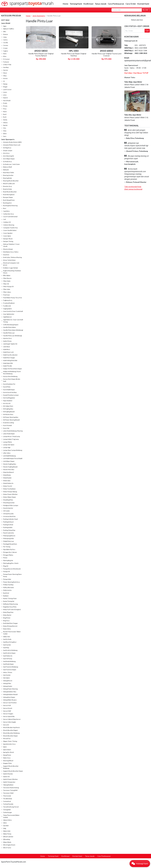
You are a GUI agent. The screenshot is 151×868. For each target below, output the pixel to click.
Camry (5, 40)
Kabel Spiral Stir (8, 363)
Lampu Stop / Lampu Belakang (13, 450)
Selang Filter (7, 683)
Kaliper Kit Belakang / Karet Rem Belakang (12, 373)
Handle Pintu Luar (9, 333)
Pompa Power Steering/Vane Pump (12, 575)
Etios (5, 56)
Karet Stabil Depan (9, 390)
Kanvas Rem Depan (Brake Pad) (12, 380)
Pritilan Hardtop (8, 585)
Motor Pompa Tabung (10, 492)
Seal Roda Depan (8, 664)
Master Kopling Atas (10, 464)
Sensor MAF (7, 711)
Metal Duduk (7, 478)
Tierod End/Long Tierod (11, 807)
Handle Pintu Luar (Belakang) (12, 336)
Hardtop (6, 67)
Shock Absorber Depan (10, 736)
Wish (5, 134)
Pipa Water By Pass (9, 549)
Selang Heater (8, 686)
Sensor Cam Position (10, 703)
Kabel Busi (7, 349)
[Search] (127, 10)
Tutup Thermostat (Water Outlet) (11, 816)
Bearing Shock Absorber (11, 181)
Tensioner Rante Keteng (11, 788)
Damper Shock (8, 239)
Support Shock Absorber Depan (13, 771)
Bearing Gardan (8, 175)
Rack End (6, 593)
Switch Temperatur (9, 782)
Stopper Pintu (7, 763)
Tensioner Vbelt (8, 793)
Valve (5, 823)
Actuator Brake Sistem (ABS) (12, 142)
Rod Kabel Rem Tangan (10, 623)
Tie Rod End (7, 801)
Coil (4, 219)
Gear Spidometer (9, 314)
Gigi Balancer (7, 317)
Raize (5, 112)
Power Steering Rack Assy (11, 582)
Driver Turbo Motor (9, 260)
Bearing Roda (7, 178)
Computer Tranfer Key (10, 228)
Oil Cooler (6, 511)
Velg (5, 828)
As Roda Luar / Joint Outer (12, 164)
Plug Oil (6, 566)
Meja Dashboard (8, 472)
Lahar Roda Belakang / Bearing (13, 431)
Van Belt (6, 826)
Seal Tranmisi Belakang (11, 667)
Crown (5, 48)
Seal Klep (6, 648)
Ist (4, 81)
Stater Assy (7, 758)
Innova (5, 78)
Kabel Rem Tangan (9, 358)
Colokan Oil (7, 222)
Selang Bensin (8, 681)
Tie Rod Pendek (8, 804)
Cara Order (131, 4)
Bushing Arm (7, 203)
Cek (147, 31)
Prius (5, 109)
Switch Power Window (10, 779)
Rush (5, 117)
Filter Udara (7, 292)
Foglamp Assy (8, 300)
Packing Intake (8, 527)
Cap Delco (6, 211)
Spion (5, 747)
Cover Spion (7, 236)
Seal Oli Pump (8, 659)
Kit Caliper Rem (8, 406)
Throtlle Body (8, 799)
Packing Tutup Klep (9, 530)
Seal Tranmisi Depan (10, 670)
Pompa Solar (7, 579)
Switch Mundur (8, 774)
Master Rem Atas (9, 469)
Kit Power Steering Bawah (11, 420)
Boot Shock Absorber (10, 192)
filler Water (7, 275)
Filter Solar (7, 289)
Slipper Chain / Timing (10, 741)
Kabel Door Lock (8, 352)
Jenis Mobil (6, 23)
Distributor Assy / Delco (11, 252)
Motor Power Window (10, 494)
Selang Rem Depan (9, 697)
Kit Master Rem (8, 414)
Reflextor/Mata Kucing (10, 604)
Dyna (5, 54)
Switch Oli (6, 777)
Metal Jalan (7, 481)
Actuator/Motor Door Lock (12, 145)
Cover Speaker (8, 233)
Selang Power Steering (10, 689)
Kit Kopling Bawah (9, 412)
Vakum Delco (7, 820)
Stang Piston (7, 755)
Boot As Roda (7, 189)
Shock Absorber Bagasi (10, 730)
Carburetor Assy (8, 214)
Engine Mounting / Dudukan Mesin (12, 272)
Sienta (5, 120)
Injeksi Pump (7, 341)
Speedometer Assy (9, 744)
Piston (5, 558)
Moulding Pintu (8, 500)
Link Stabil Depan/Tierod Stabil (13, 458)
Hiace (5, 73)
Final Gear (6, 295)
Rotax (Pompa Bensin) (10, 626)
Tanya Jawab (101, 4)
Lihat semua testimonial (133, 189)
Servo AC (6, 725)
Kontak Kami (143, 4)
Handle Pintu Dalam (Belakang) (13, 330)
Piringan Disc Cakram (10, 552)
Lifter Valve (7, 453)
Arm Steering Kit (8, 156)
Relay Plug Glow (8, 612)
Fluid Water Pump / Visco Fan (13, 298)
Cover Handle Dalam (10, 230)
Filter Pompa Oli (8, 286)
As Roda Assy (7, 161)
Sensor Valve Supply (10, 722)
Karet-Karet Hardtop (10, 392)
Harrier (6, 70)
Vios (5, 128)
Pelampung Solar (9, 538)
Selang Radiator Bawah (10, 694)
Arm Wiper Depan (9, 159)
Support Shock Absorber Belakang (11, 767)
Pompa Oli (6, 571)
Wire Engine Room (9, 845)
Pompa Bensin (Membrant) (12, 569)
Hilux (5, 76)
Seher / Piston (8, 672)
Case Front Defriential (10, 217)
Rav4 (5, 114)
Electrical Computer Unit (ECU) (11, 264)
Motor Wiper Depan (10, 497)
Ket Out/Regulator (9, 398)
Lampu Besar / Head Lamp (12, 436)
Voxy (5, 131)
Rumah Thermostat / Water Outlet (12, 633)
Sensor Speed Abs (9, 716)
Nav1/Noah (7, 100)
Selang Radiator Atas (10, 692)
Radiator (6, 596)
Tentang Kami (76, 4)
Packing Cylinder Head (10, 519)
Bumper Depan (8, 197)
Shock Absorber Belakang (11, 733)
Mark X (5, 98)
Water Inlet (7, 831)
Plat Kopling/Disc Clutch (11, 563)
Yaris (5, 136)
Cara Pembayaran (116, 4)
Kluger (5, 87)
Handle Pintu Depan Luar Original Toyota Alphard (41, 55)
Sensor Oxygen (8, 714)
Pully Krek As (7, 590)
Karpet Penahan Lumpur (11, 395)
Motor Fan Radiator (9, 489)
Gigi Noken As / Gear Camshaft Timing (13, 321)
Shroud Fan (7, 738)
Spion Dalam (7, 750)
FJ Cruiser (6, 59)
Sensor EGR (7, 705)
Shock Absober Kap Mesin (11, 727)
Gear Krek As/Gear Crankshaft (13, 311)
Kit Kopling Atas (8, 409)
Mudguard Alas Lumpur (11, 505)
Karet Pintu (7, 387)
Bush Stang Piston (9, 200)
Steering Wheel (8, 761)
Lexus (5, 92)
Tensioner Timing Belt (10, 790)
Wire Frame (7, 848)
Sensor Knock (8, 708)
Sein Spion (6, 678)
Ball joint (6, 170)
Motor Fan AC (8, 486)
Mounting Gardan (9, 503)
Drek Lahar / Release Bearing (12, 257)
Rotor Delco (7, 629)
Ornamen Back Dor (9, 516)
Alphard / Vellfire (9, 29)
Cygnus (6, 51)
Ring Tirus (6, 621)
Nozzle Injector (8, 508)
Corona (6, 45)
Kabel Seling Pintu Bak (10, 360)
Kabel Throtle (8, 366)
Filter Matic (7, 281)
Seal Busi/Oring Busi (10, 642)
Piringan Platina (8, 555)
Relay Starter (7, 615)
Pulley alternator (9, 587)
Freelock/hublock (9, 303)
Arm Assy (6, 153)
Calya (5, 37)
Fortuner (6, 62)
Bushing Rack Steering (10, 206)
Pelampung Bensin (9, 536)
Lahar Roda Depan (9, 434)
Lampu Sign (7, 447)
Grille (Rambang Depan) (11, 325)
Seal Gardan (7, 645)
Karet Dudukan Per (9, 384)
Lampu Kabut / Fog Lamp (11, 439)
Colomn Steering (9, 225)
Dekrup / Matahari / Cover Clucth (11, 245)
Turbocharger (8, 812)
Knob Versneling (8, 423)
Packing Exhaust (8, 522)
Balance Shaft (8, 167)
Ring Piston (7, 618)
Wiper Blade (7, 842)
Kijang (5, 84)
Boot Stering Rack (9, 195)
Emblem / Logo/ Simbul (10, 268)
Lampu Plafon (8, 442)
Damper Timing (8, 241)
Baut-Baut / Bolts (9, 172)
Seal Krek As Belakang (10, 650)
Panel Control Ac (9, 533)
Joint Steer (7, 347)
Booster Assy (8, 186)
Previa (5, 106)
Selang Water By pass (10, 700)
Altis (5, 32)
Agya (5, 26)
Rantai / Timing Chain (10, 598)
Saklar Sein (7, 637)
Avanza (6, 34)
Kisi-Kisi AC (7, 403)
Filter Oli (6, 284)
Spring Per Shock (8, 752)
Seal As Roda (7, 639)
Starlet (5, 125)
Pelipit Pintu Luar (9, 541)
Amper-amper (8, 150)
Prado (5, 103)
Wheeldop (7, 839)
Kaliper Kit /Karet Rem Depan (12, 369)
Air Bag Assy (7, 148)
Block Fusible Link (9, 184)
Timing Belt (7, 810)
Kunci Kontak (7, 425)
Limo (5, 95)
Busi (5, 208)
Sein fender (7, 675)
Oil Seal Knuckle (8, 514)
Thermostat (7, 796)
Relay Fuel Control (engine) (12, 609)
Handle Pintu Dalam (10, 327)
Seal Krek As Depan (9, 653)
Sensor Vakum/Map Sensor (12, 719)
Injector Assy (7, 338)
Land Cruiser (7, 89)
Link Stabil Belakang (9, 456)
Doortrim (6, 255)
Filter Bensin (7, 278)
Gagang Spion (7, 309)
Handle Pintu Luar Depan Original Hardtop (74, 55)
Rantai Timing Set (9, 601)
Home (66, 4)
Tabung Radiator (8, 785)
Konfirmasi (88, 4)
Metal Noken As (8, 483)
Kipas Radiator (8, 401)
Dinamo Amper (8, 249)
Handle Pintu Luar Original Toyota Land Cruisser (107, 55)
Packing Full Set (8, 525)
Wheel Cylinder (8, 837)
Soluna (5, 123)
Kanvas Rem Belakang (10, 376)
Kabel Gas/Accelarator (10, 355)
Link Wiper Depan (9, 461)
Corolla (6, 43)
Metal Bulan (7, 475)
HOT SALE (5, 20)
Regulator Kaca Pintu (10, 607)
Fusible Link (7, 306)
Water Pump (7, 834)
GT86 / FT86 (7, 65)
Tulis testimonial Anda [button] (133, 187)
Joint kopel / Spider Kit (10, 344)
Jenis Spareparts (8, 139)
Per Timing (7, 547)
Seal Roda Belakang (9, 661)
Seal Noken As (8, 656)
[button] (140, 864)
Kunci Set (6, 428)
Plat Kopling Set (8, 560)
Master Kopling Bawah (10, 467)
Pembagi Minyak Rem (10, 544)
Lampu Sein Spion (9, 445)
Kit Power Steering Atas (11, 417)
